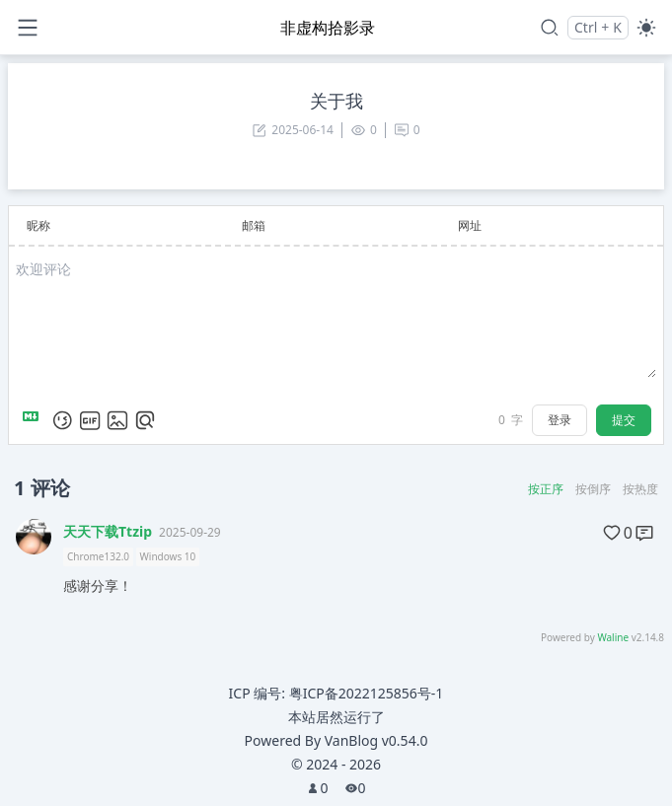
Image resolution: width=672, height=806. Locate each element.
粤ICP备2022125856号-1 (367, 693)
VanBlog (376, 740)
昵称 (38, 225)
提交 (624, 420)
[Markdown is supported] (35, 420)
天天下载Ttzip (108, 532)
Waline (613, 637)
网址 (470, 225)
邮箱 (254, 225)
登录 (560, 420)
